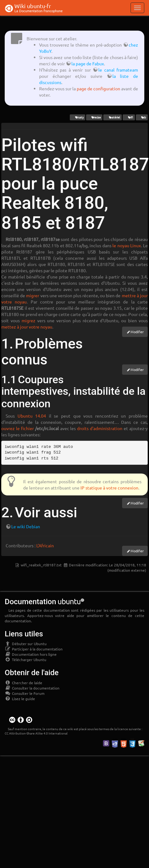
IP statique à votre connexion (109, 488)
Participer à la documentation (34, 649)
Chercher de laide (23, 683)
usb (142, 117)
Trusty (77, 117)
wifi (129, 117)
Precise (94, 117)
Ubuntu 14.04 (32, 416)
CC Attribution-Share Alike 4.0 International (36, 733)
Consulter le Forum (25, 693)
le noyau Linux (127, 245)
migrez (28, 320)
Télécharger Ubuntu (26, 660)
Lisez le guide (20, 699)
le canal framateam (118, 70)
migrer (33, 295)
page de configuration (98, 88)
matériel (113, 117)
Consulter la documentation (32, 688)
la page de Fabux (88, 63)
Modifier (137, 332)
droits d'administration (100, 428)
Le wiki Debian (26, 526)
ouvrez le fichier (18, 428)
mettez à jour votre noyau (27, 327)
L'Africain (45, 545)
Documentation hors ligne (31, 654)
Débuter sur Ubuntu (26, 644)
